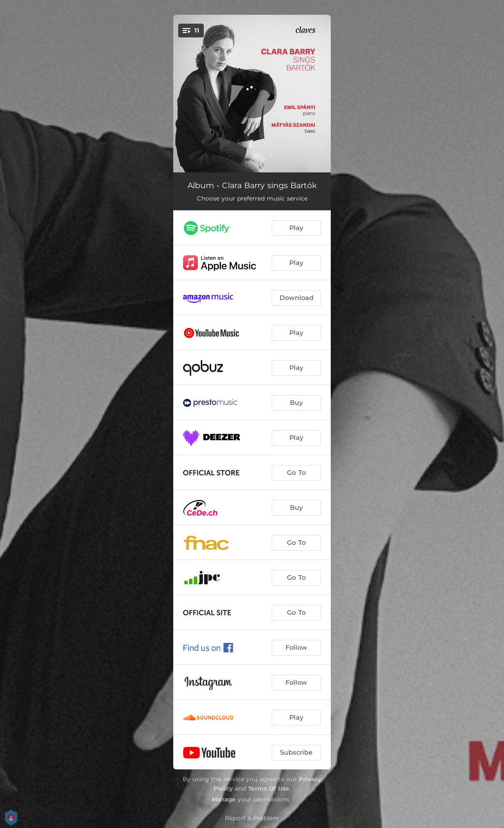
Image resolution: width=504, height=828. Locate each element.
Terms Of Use (269, 788)
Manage (224, 799)
